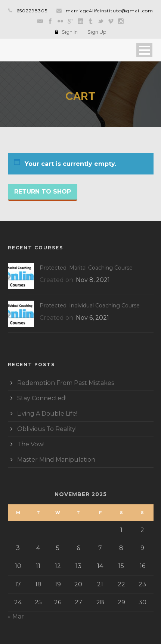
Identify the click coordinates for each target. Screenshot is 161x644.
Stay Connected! (42, 398)
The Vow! (31, 444)
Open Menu (144, 50)
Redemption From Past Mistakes (66, 383)
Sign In (70, 32)
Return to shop (43, 192)
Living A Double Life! (47, 414)
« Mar (16, 616)
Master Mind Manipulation (56, 460)
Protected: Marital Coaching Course (86, 268)
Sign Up (97, 32)
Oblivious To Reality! (47, 429)
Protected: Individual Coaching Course (90, 306)
